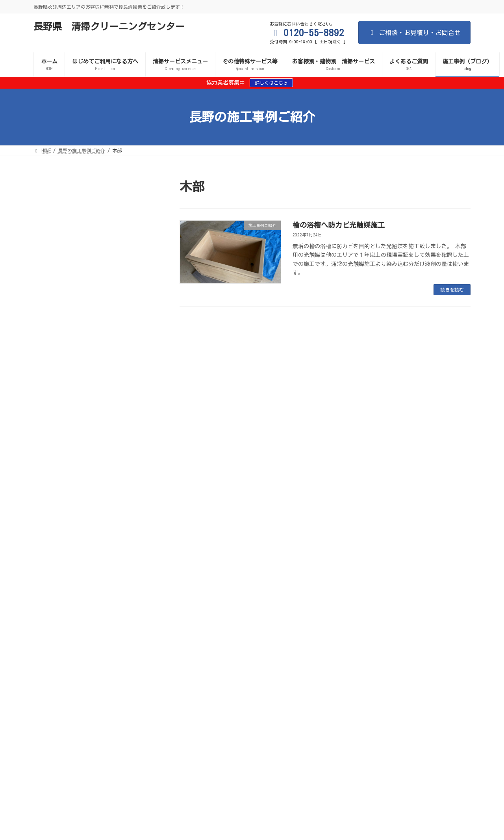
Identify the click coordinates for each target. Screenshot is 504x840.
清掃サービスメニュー (395, 684)
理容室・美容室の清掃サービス (318, 698)
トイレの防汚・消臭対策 (164, 693)
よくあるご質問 (245, 712)
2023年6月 (51, 507)
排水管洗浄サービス (392, 708)
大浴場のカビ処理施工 (65, 450)
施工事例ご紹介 (89, 233)
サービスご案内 (338, 684)
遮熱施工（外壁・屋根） (377, 689)
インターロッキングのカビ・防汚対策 (339, 693)
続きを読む (452, 290)
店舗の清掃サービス (187, 703)
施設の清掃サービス (247, 703)
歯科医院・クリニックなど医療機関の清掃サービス (95, 703)
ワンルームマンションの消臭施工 (81, 346)
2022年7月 (51, 548)
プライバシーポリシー (188, 712)
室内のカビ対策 (140, 689)
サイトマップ (290, 684)
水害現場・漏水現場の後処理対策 (76, 698)
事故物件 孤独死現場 (330, 708)
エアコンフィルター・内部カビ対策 (245, 693)
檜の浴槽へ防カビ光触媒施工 (339, 225)
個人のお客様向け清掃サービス (235, 698)
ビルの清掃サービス (62, 708)
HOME (46, 684)
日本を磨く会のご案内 (124, 712)
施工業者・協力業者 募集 (157, 698)
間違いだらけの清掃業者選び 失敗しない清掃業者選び (200, 684)
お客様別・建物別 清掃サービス (135, 708)
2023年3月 (51, 534)
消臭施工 (430, 689)
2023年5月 (51, 520)
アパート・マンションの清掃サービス (325, 703)
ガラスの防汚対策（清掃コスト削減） (81, 693)
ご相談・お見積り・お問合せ (414, 33)
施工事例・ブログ (343, 712)
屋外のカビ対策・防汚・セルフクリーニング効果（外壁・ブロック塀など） (254, 689)
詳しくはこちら (271, 83)
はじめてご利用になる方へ (96, 684)
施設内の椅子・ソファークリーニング (87, 315)
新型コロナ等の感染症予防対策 (74, 689)
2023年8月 (51, 493)
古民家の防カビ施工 (62, 243)
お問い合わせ (293, 712)
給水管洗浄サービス (62, 712)
